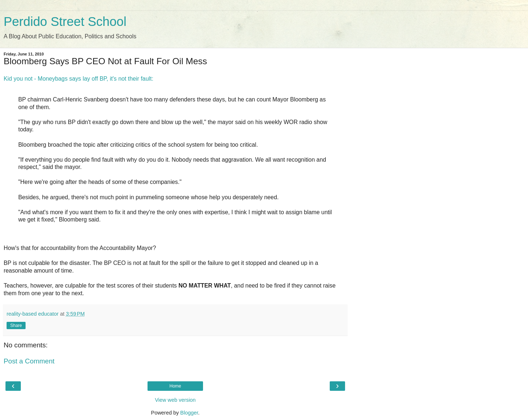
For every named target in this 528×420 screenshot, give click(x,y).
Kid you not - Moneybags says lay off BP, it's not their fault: (79, 79)
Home (175, 386)
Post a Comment (29, 361)
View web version (175, 400)
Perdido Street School (65, 22)
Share (16, 325)
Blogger (189, 413)
